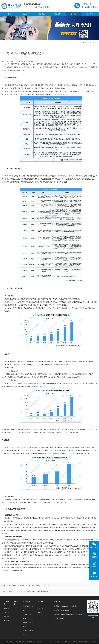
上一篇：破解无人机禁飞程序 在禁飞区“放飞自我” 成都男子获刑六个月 (25, 585)
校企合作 (58, 14)
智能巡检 (6, 617)
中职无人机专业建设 (28, 616)
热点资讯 (94, 42)
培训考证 (41, 14)
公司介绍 (40, 608)
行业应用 (26, 14)
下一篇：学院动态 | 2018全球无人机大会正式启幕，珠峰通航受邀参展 (25, 591)
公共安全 (6, 612)
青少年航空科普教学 (28, 608)
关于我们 (90, 14)
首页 (9, 14)
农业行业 (6, 608)
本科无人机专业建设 (28, 632)
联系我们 (40, 612)
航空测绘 (6, 621)
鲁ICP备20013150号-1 (47, 642)
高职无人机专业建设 (28, 624)
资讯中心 (73, 14)
